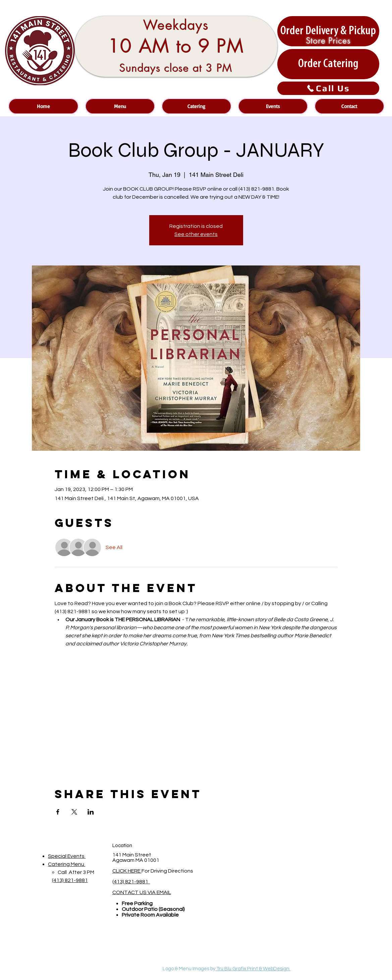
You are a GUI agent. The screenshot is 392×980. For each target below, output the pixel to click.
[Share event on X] (74, 812)
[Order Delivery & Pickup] (328, 31)
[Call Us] (328, 88)
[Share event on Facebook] (58, 812)
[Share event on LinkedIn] (91, 812)
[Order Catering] (328, 64)
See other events (196, 234)
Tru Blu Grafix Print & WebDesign (253, 969)
